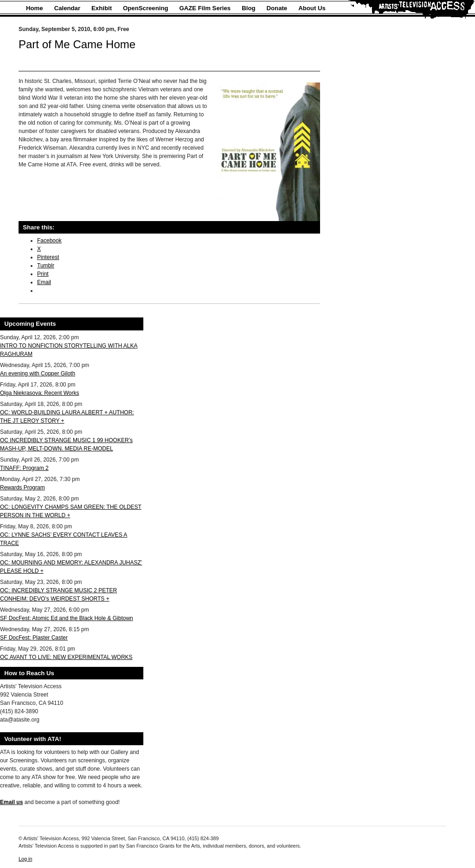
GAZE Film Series (205, 8)
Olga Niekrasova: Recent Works (40, 393)
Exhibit (102, 8)
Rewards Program (22, 488)
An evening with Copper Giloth (38, 374)
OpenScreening (145, 8)
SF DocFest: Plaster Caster (34, 638)
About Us (312, 8)
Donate (277, 8)
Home (35, 8)
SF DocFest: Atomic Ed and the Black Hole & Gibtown (67, 618)
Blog (248, 8)
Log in (25, 859)
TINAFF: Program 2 (24, 468)
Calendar (67, 8)
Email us (11, 802)
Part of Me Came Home (77, 44)
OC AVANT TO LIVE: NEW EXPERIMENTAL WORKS (66, 657)
